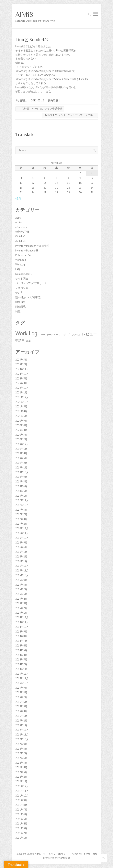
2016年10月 (22, 538)
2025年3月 (21, 360)
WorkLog (20, 265)
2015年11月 (22, 571)
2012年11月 (22, 735)
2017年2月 (21, 524)
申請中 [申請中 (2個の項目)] (20, 340)
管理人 (23, 101)
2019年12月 (22, 444)
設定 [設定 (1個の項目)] (28, 341)
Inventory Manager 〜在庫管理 (32, 246)
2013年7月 (21, 697)
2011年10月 (22, 796)
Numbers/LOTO (24, 274)
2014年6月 (21, 646)
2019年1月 (21, 468)
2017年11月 (22, 500)
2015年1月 (21, 613)
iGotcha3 (20, 236)
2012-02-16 (38, 101)
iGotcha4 (20, 241)
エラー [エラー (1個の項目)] (42, 335)
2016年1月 (21, 561)
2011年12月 (22, 786)
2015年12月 (22, 566)
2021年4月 (21, 411)
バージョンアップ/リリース (31, 283)
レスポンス (22, 288)
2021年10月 (22, 402)
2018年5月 (21, 491)
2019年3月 (21, 458)
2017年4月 (21, 519)
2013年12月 (22, 674)
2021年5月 (21, 407)
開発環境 (53, 101)
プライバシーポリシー (56, 854)
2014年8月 (21, 636)
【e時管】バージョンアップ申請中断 (40, 109)
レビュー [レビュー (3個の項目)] (89, 334)
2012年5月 (21, 763)
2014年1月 (21, 669)
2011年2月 (21, 833)
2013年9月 (21, 688)
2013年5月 (21, 706)
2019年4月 (21, 453)
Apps (18, 218)
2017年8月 (21, 510)
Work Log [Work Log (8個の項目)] (26, 333)
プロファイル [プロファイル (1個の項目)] (74, 335)
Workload (21, 260)
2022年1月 (21, 393)
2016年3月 (21, 552)
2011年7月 (21, 810)
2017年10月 (22, 505)
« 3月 (18, 199)
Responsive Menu (96, 14)
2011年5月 (21, 819)
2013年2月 (21, 721)
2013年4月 (21, 711)
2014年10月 (22, 627)
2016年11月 (22, 533)
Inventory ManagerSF (27, 251)
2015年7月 (21, 589)
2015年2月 (21, 608)
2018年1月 (21, 496)
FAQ (18, 269)
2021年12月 (22, 397)
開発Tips (20, 302)
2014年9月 (21, 632)
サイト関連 (22, 279)
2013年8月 (21, 692)
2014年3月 (21, 660)
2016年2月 (21, 557)
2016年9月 (21, 543)
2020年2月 (21, 439)
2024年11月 (22, 369)
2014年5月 (21, 650)
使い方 (19, 293)
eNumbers (21, 227)
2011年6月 (21, 814)
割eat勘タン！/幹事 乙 (28, 297)
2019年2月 (21, 463)
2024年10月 (22, 374)
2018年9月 (21, 477)
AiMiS (24, 14)
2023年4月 (21, 383)
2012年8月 (21, 749)
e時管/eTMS (22, 232)
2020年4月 (21, 430)
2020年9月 (21, 421)
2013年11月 (22, 678)
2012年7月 (21, 753)
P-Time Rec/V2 (23, 255)
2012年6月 (21, 758)
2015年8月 (21, 585)
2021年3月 (21, 416)
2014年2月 (21, 664)
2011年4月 (21, 824)
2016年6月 (21, 547)
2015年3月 (21, 603)
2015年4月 (21, 599)
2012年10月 (22, 739)
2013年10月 (22, 683)
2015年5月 (21, 594)
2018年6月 (21, 486)
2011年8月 (21, 805)
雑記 (18, 311)
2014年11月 (22, 622)
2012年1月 (21, 781)
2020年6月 (21, 425)
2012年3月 (21, 772)
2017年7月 (21, 514)
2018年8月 (21, 482)
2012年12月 (22, 730)
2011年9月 (21, 800)
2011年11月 (22, 791)
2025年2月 (21, 364)
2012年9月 (21, 744)
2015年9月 (21, 580)
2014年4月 (21, 655)
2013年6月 (21, 702)
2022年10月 (22, 388)
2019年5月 (21, 449)
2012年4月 (21, 767)
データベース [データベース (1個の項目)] (53, 335)
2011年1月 (21, 838)
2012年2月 (21, 777)
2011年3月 (21, 828)
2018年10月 (22, 472)
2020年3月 (21, 435)
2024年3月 (21, 379)
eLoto (18, 222)
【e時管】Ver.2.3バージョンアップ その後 (70, 115)
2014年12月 (22, 617)
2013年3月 (21, 716)
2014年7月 (21, 641)
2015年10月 (22, 575)
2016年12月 (22, 528)
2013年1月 (21, 725)
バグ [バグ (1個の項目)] (64, 335)
